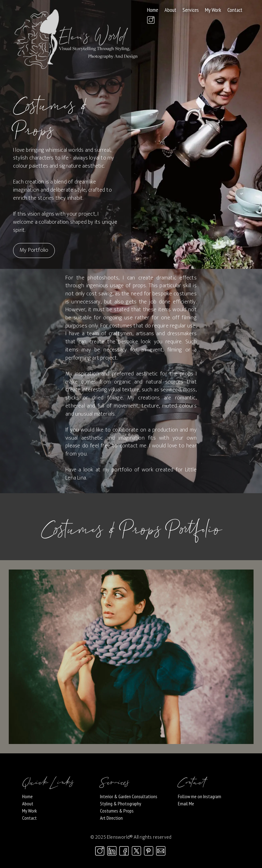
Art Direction (111, 818)
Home (153, 10)
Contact (235, 10)
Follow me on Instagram (200, 796)
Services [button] (191, 10)
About (170, 10)
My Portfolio (34, 250)
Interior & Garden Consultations (129, 796)
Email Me (186, 804)
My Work (213, 10)
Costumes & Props (117, 811)
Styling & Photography (121, 804)
